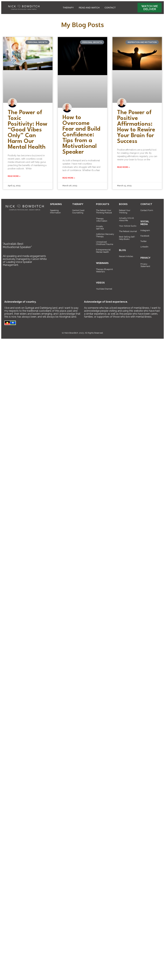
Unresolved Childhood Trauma (105, 243)
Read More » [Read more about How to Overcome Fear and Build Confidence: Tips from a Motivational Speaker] (69, 178)
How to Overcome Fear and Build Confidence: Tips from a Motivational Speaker (81, 135)
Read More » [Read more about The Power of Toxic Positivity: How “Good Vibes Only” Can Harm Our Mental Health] (14, 176)
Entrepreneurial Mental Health (103, 251)
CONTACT (110, 8)
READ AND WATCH (89, 8)
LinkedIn (144, 247)
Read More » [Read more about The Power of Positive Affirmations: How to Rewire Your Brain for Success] (123, 167)
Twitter (144, 241)
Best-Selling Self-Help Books (127, 238)
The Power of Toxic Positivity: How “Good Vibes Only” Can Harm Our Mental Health (28, 130)
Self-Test (100, 229)
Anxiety (100, 226)
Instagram (145, 230)
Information (102, 221)
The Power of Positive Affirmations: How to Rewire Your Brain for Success (136, 127)
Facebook (145, 236)
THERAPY (68, 8)
